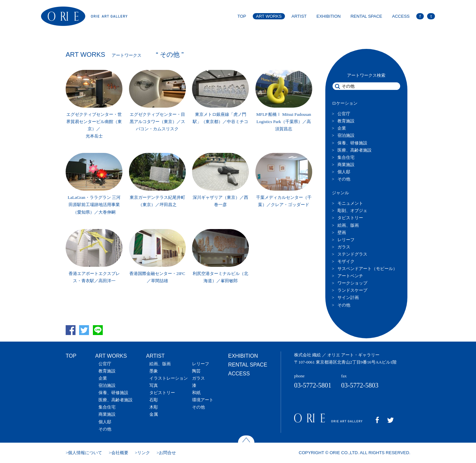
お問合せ (167, 453)
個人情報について (85, 453)
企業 (342, 128)
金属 (154, 414)
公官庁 (344, 114)
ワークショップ (352, 283)
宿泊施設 (346, 135)
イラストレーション (169, 378)
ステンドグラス (352, 254)
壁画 (342, 232)
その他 (344, 179)
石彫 (154, 400)
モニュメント (350, 203)
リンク (144, 453)
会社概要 (120, 453)
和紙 (196, 393)
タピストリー (350, 218)
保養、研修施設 (352, 143)
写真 (154, 385)
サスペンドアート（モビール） (367, 269)
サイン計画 (348, 297)
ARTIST (299, 16)
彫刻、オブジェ (352, 210)
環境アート (203, 400)
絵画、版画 (348, 225)
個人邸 (344, 172)
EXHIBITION (329, 16)
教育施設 (346, 121)
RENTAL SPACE (367, 16)
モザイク (346, 261)
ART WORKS (269, 16)
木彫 (154, 407)
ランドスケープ (352, 290)
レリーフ (346, 240)
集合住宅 (346, 157)
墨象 (154, 371)
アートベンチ (350, 276)
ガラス (344, 247)
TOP (242, 16)
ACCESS (401, 16)
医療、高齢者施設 (355, 150)
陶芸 (196, 371)
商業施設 (346, 165)
